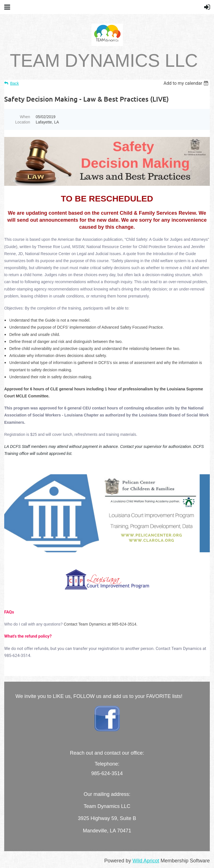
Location (23, 122)
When (25, 117)
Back (14, 83)
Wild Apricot (146, 861)
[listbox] (187, 83)
